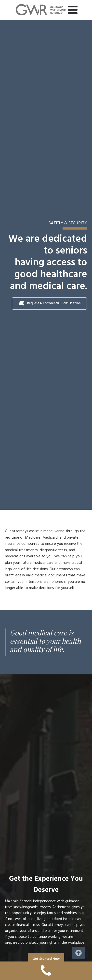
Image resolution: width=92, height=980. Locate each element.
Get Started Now (46, 959)
